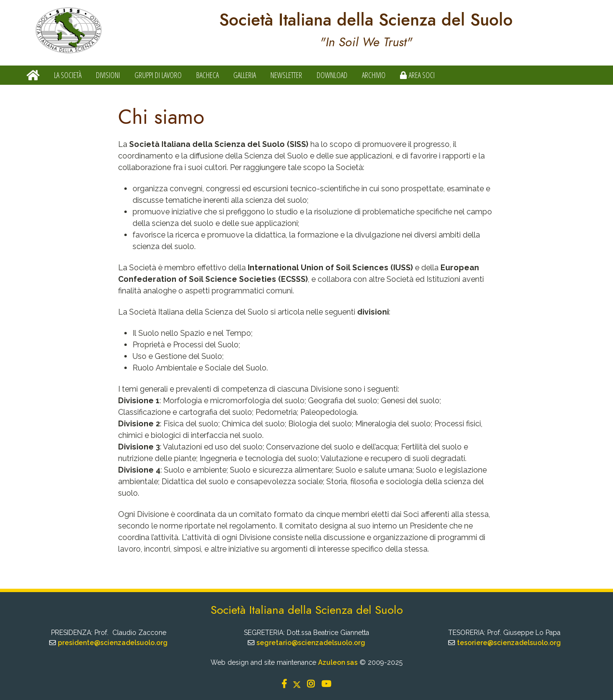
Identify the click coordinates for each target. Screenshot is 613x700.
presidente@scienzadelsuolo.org (113, 643)
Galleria (245, 75)
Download (332, 75)
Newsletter (286, 75)
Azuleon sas (338, 662)
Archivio (374, 75)
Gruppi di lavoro (158, 75)
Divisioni (108, 75)
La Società (68, 75)
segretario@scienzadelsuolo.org (311, 643)
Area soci (417, 75)
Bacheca (207, 75)
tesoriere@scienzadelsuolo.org (509, 643)
